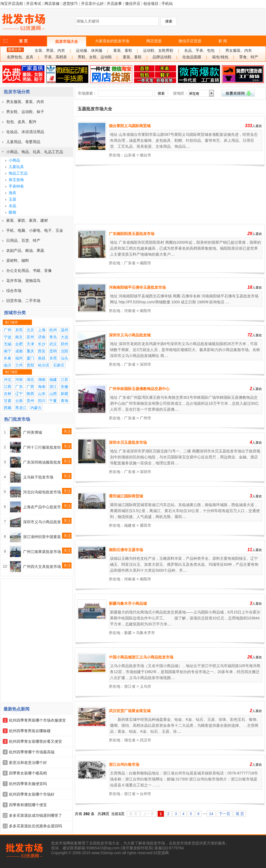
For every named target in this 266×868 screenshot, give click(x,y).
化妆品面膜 (192, 57)
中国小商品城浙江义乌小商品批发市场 (141, 657)
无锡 (8, 344)
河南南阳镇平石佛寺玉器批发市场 (137, 287)
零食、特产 (249, 57)
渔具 (12, 193)
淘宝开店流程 (12, 4)
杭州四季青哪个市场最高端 (32, 752)
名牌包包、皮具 (20, 57)
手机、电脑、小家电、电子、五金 (35, 230)
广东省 (130, 263)
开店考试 (34, 4)
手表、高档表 (56, 57)
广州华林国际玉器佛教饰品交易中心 (139, 389)
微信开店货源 (190, 41)
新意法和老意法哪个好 (28, 763)
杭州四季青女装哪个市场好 (32, 794)
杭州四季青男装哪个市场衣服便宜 (37, 720)
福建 (53, 380)
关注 (67, 431)
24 (211, 814)
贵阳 (30, 365)
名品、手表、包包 (199, 51)
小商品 (14, 160)
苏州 (30, 337)
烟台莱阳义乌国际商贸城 (130, 126)
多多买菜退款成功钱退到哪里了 (35, 815)
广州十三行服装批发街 (42, 447)
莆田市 (145, 525)
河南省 (130, 311)
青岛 (53, 337)
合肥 (19, 344)
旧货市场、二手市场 (23, 301)
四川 (42, 401)
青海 (64, 401)
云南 (19, 401)
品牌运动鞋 (162, 57)
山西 (53, 394)
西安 (42, 351)
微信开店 (133, 4)
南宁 (8, 351)
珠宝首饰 (16, 180)
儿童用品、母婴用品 (23, 142)
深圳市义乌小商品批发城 (130, 335)
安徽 (64, 387)
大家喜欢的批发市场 (112, 41)
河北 (8, 380)
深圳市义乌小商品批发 (42, 522)
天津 (30, 344)
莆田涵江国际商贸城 (126, 496)
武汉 (53, 344)
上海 (42, 330)
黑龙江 (21, 408)
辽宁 (19, 394)
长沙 (42, 344)
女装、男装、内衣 (50, 51)
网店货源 (154, 41)
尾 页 (240, 814)
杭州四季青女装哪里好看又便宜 (35, 741)
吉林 (8, 394)
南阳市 (145, 311)
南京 (19, 337)
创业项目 (151, 4)
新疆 (64, 394)
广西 (30, 387)
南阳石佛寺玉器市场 (126, 550)
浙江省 (130, 686)
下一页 (225, 814)
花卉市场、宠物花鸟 (23, 281)
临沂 (8, 365)
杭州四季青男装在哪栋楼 (30, 731)
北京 (30, 330)
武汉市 (145, 740)
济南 (42, 337)
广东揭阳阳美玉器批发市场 (132, 234)
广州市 (145, 418)
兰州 (19, 365)
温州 (64, 330)
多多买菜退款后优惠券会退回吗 (35, 826)
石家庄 (59, 365)
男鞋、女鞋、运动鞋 (95, 57)
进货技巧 (70, 4)
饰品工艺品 (18, 173)
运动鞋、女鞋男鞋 (158, 51)
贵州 (30, 401)
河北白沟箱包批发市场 (42, 492)
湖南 (42, 380)
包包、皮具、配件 (21, 122)
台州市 (145, 794)
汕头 (64, 358)
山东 (42, 394)
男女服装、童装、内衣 (25, 102)
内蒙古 (36, 408)
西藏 (8, 408)
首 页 (23, 41)
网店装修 (52, 4)
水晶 (12, 206)
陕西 (30, 394)
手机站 (167, 4)
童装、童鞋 (123, 51)
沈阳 (64, 351)
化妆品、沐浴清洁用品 (25, 132)
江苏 (64, 380)
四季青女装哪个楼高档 (28, 773)
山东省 (130, 155)
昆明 (53, 351)
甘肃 (8, 401)
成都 (19, 351)
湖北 (30, 380)
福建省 (130, 525)
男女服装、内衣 (239, 51)
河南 (19, 380)
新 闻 (223, 41)
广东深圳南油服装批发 (42, 462)
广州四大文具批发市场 (42, 567)
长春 (8, 358)
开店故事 (114, 4)
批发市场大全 (67, 41)
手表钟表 (16, 186)
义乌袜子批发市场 (38, 477)
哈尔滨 (44, 365)
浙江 (53, 387)
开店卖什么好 (92, 4)
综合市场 (14, 291)
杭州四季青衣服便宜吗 (28, 784)
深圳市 (145, 364)
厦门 (30, 358)
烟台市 (145, 155)
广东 (19, 387)
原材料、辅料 (18, 261)
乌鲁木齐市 (145, 633)
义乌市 (145, 686)
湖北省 (130, 740)
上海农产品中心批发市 (42, 507)
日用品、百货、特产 (23, 240)
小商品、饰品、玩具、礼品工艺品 (35, 152)
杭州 (53, 330)
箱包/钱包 (220, 57)
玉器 (12, 199)
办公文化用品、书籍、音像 (29, 271)
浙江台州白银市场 (124, 764)
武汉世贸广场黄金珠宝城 (130, 711)
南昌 (42, 358)
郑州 (64, 344)
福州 (19, 358)
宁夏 (53, 401)
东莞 (19, 330)
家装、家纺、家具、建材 (27, 220)
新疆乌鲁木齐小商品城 (128, 603)
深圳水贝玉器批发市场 (128, 442)
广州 (8, 330)
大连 (64, 337)
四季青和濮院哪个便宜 (28, 805)
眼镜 (12, 212)
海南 (42, 387)
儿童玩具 (16, 167)
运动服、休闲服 (89, 51)
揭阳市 (145, 263)
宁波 (8, 337)
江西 (8, 387)
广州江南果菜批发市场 (42, 552)
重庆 (30, 351)
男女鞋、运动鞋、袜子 (25, 112)
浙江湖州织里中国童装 (42, 537)
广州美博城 (33, 432)
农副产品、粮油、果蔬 (25, 250)
